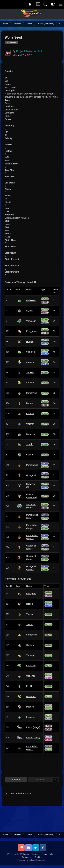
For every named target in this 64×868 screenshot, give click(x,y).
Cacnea (30, 645)
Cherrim (30, 424)
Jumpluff (31, 362)
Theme (35, 854)
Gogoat (30, 455)
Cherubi (30, 414)
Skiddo (30, 444)
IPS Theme (12, 854)
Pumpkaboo (32, 465)
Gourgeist (31, 475)
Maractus (31, 696)
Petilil (29, 686)
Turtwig (30, 655)
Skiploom (31, 352)
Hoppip (30, 341)
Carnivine (31, 666)
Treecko (30, 614)
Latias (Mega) (33, 738)
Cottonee (31, 676)
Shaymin (31, 434)
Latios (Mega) (33, 727)
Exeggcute (31, 331)
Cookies (38, 857)
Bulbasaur (31, 300)
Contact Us (27, 857)
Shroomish (32, 393)
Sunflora (30, 383)
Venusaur (31, 321)
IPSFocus (24, 854)
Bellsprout (31, 594)
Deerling (30, 707)
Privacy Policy (48, 854)
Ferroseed (31, 717)
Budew (30, 403)
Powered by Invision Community (32, 860)
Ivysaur (30, 311)
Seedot (30, 624)
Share (16, 780)
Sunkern (30, 372)
